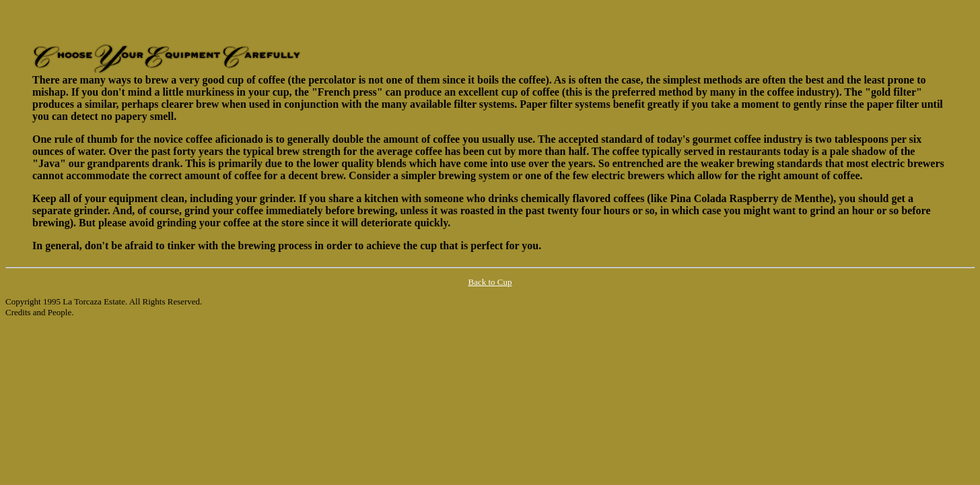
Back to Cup (490, 282)
